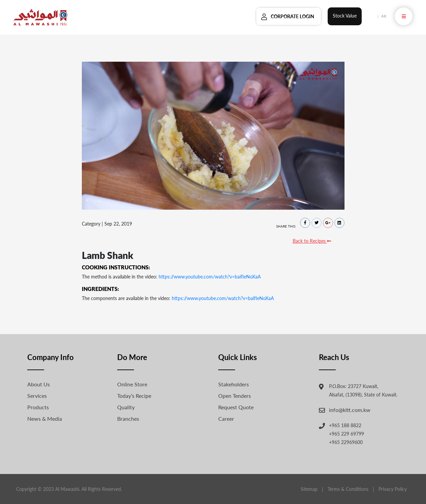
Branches (128, 419)
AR (384, 16)
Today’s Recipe (134, 396)
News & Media (45, 419)
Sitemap (309, 489)
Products (38, 407)
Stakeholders (234, 384)
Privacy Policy (393, 489)
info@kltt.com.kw (350, 410)
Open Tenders (235, 396)
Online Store (132, 384)
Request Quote (236, 407)
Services (37, 396)
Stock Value (345, 16)
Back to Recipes (312, 241)
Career (226, 419)
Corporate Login (292, 16)
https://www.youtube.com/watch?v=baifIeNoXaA (210, 277)
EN (372, 16)
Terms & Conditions (348, 489)
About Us (39, 384)
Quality (126, 407)
